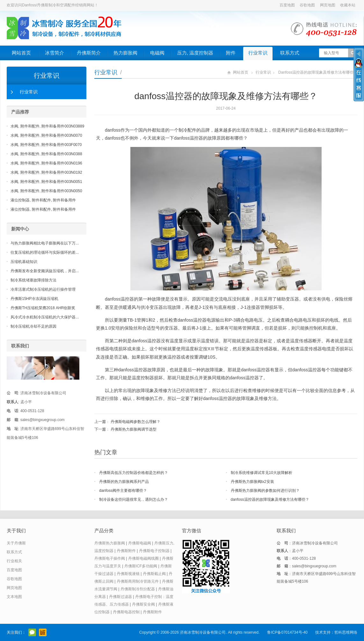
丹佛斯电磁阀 (140, 543)
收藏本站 (348, 5)
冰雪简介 (55, 53)
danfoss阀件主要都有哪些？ (123, 491)
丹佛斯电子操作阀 (110, 558)
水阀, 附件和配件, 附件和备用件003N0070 (46, 135)
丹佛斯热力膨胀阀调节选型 (134, 429)
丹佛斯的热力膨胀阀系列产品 (124, 482)
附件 (231, 53)
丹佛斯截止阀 (154, 574)
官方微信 (32, 632)
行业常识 (258, 53)
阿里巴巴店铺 (43, 632)
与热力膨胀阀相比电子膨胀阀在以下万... (45, 243)
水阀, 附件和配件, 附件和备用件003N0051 (46, 182)
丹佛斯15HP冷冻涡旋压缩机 (34, 299)
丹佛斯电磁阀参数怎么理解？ (135, 422)
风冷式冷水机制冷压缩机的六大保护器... (45, 317)
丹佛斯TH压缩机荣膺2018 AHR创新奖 (43, 308)
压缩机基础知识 (24, 262)
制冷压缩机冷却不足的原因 (33, 326)
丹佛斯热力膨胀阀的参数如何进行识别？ (265, 491)
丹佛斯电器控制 (126, 612)
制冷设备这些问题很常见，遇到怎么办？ (134, 499)
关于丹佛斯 (16, 543)
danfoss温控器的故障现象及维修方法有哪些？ (270, 499)
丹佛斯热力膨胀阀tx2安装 (252, 482)
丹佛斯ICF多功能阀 (141, 566)
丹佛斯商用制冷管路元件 (138, 581)
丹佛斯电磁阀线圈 (143, 558)
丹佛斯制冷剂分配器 (138, 589)
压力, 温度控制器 (195, 53)
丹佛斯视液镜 (128, 574)
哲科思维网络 (346, 632)
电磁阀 (157, 53)
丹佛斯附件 (126, 551)
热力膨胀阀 (125, 53)
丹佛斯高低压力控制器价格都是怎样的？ (134, 473)
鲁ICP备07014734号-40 (287, 632)
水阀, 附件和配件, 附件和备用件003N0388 (46, 154)
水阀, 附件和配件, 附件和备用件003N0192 (46, 172)
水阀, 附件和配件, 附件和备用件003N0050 (46, 191)
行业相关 (14, 561)
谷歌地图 (307, 5)
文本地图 (14, 597)
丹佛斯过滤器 (120, 597)
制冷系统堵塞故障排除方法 (33, 280)
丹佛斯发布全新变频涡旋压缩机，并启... (45, 271)
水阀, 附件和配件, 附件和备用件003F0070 (46, 145)
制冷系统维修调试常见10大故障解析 (262, 473)
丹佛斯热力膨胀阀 (110, 543)
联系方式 (290, 53)
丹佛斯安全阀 (143, 604)
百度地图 (287, 5)
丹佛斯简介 (89, 53)
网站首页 (21, 53)
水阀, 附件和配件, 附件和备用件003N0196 (46, 163)
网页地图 (328, 5)
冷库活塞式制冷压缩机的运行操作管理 (43, 289)
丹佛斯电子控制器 (154, 551)
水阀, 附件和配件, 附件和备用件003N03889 (47, 126)
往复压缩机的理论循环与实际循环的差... (45, 252)
